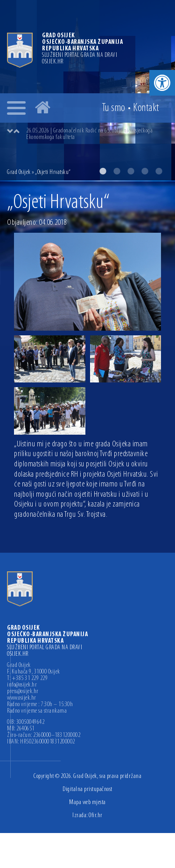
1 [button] (103, 171)
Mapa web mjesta (87, 802)
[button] (162, 83)
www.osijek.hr (22, 698)
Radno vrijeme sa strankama (37, 711)
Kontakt (146, 108)
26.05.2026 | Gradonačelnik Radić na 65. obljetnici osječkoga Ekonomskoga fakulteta (89, 134)
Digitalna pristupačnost (87, 789)
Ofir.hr (96, 816)
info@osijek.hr (22, 685)
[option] (87, 90)
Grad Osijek (19, 172)
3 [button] (131, 171)
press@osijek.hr (23, 692)
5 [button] (159, 171)
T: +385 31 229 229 (27, 679)
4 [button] (145, 171)
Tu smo (114, 108)
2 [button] (117, 171)
